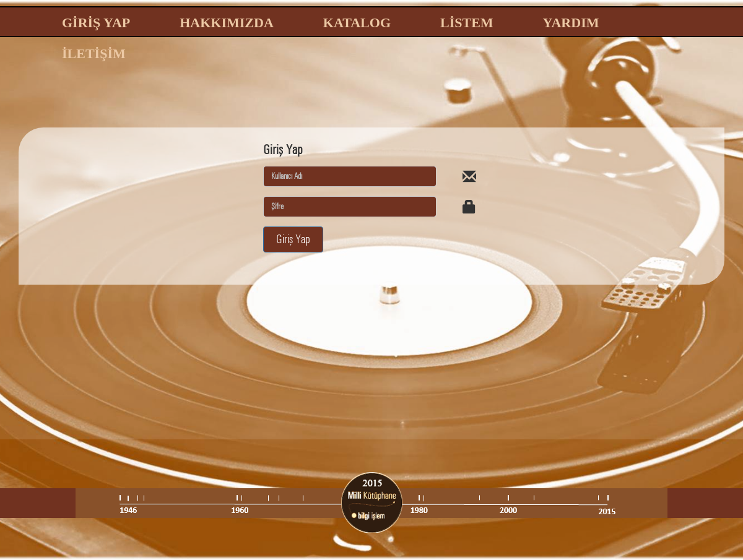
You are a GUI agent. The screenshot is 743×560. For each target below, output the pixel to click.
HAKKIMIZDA (227, 23)
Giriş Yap (293, 239)
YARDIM (571, 23)
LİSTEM (467, 23)
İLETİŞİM (94, 54)
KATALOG (357, 23)
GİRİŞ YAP (96, 23)
